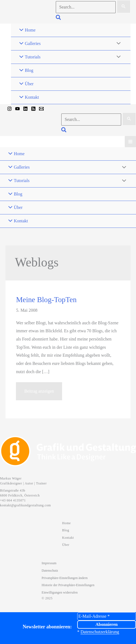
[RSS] (33, 109)
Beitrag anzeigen (39, 394)
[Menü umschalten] (117, 44)
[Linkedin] (25, 109)
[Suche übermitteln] (124, 7)
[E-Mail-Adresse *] (107, 616)
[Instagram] (9, 109)
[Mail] (41, 109)
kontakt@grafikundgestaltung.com (25, 505)
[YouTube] (17, 109)
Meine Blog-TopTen (46, 300)
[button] (59, 18)
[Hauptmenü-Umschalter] (130, 142)
